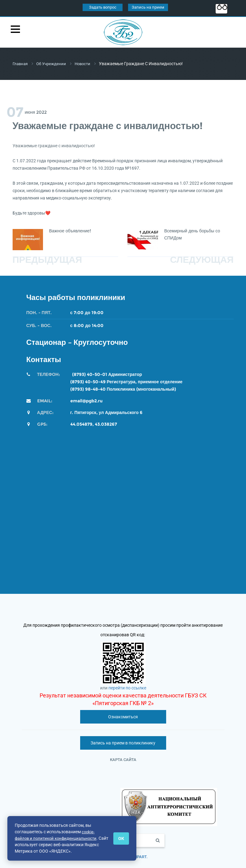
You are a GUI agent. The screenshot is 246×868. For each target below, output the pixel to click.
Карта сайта (123, 759)
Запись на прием (148, 7)
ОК (121, 838)
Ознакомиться (123, 716)
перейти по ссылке (127, 688)
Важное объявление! (70, 231)
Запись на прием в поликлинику (123, 743)
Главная (21, 64)
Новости (87, 64)
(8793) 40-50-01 (90, 374)
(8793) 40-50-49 (88, 381)
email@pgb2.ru (86, 400)
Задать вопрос (103, 7)
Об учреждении (54, 64)
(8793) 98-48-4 (86, 389)
